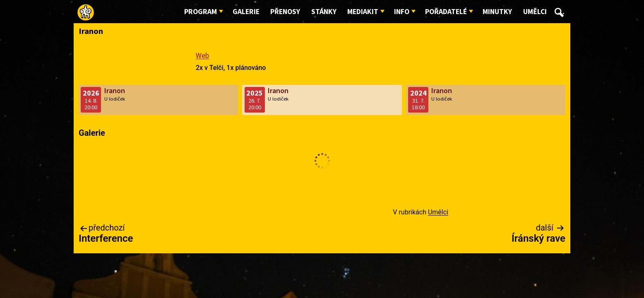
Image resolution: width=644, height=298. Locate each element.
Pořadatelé (446, 12)
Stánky (324, 12)
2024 (418, 93)
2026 (91, 93)
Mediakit (363, 12)
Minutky (497, 12)
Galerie (246, 12)
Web (202, 56)
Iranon (115, 91)
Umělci (535, 12)
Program (201, 12)
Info (402, 12)
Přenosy (285, 12)
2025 (255, 93)
